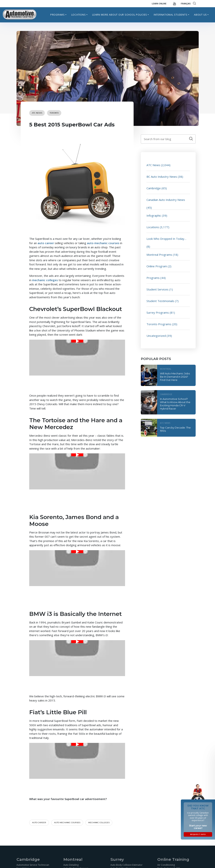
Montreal (166, 369)
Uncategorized (156, 336)
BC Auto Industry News (162, 177)
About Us (200, 15)
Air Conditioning (166, 865)
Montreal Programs (159, 255)
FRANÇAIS (186, 4)
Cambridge (154, 188)
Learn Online (159, 4)
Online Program (157, 266)
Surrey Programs (158, 312)
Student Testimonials (160, 301)
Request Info (198, 834)
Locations (79, 15)
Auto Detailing (71, 865)
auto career (46, 243)
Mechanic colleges (99, 823)
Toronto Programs (159, 324)
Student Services (158, 289)
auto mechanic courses (103, 243)
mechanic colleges (45, 280)
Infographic (154, 215)
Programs (57, 15)
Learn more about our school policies (120, 15)
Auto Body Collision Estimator (126, 865)
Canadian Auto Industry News (166, 200)
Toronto (54, 113)
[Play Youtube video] (77, 341)
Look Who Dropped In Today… (166, 239)
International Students (171, 15)
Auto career (39, 823)
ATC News (37, 113)
